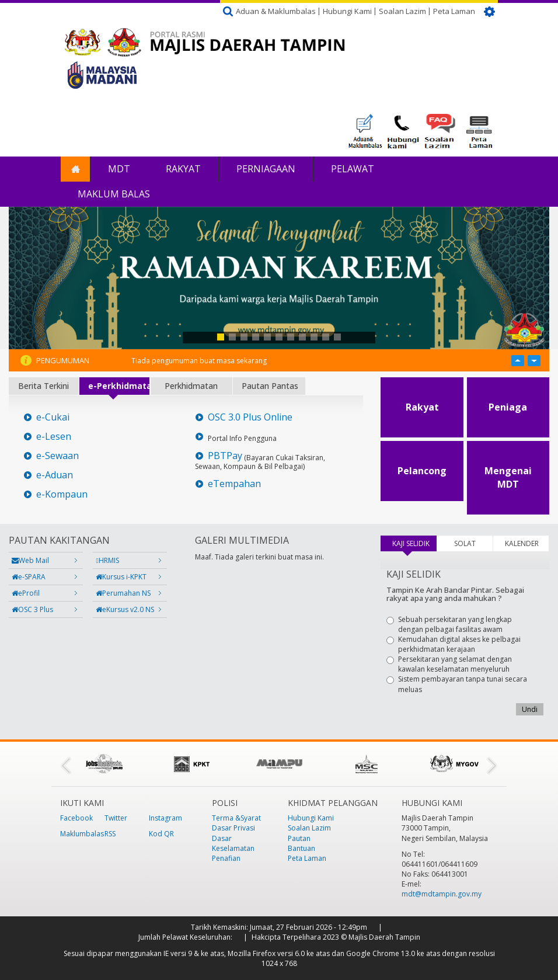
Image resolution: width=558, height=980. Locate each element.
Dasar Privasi (233, 828)
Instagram (165, 818)
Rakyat (183, 169)
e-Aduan (55, 475)
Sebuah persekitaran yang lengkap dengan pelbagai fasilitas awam (449, 624)
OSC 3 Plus (32, 609)
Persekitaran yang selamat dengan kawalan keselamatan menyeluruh (449, 664)
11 (337, 337)
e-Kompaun (62, 494)
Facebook (76, 818)
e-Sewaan (57, 456)
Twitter (116, 818)
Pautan (299, 838)
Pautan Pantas (270, 386)
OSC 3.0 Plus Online (250, 417)
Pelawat (353, 169)
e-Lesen (54, 437)
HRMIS (107, 560)
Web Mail (30, 560)
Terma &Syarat (236, 818)
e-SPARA (29, 577)
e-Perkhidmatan (119, 386)
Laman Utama (75, 169)
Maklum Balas (114, 194)
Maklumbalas (82, 834)
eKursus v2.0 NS (125, 609)
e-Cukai (53, 417)
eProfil (26, 593)
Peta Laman (454, 11)
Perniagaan (266, 169)
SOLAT (465, 543)
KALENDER (522, 543)
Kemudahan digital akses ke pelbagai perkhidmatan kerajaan (454, 644)
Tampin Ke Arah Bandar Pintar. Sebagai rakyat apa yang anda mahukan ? (455, 594)
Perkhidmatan (191, 386)
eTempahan (234, 484)
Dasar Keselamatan (233, 843)
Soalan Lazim (402, 11)
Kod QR (161, 834)
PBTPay (225, 456)
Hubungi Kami (347, 11)
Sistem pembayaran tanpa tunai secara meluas (457, 684)
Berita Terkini (43, 386)
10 (326, 337)
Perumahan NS (123, 593)
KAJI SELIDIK (414, 543)
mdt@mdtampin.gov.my (442, 894)
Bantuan (301, 848)
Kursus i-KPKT (121, 577)
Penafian (226, 858)
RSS (110, 834)
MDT (119, 169)
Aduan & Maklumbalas (276, 11)
